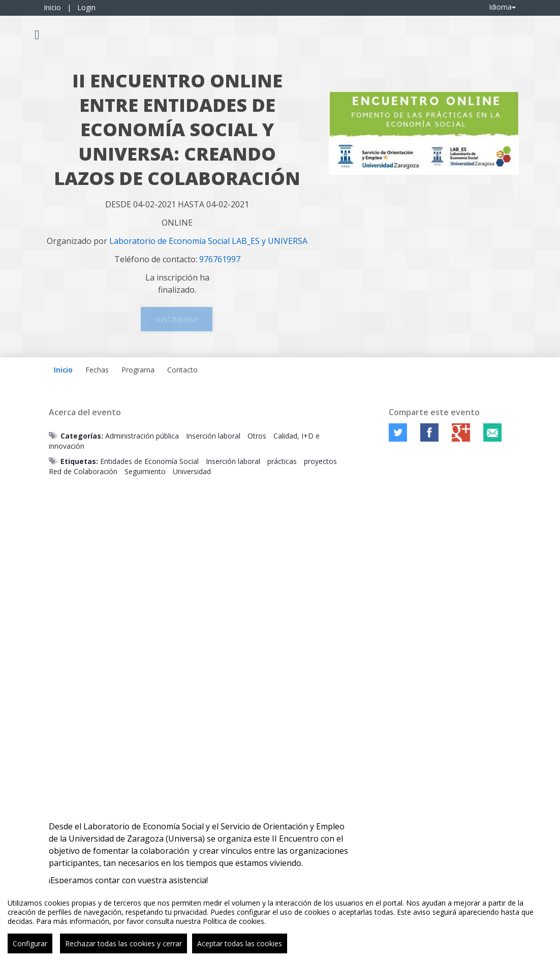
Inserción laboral (213, 436)
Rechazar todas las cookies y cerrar (123, 943)
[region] (280, 922)
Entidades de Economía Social (149, 461)
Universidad (192, 471)
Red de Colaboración (83, 471)
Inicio (52, 7)
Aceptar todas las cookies (240, 943)
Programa (138, 370)
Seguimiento (145, 471)
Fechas (97, 370)
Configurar (30, 943)
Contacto (182, 370)
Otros (257, 436)
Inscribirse (177, 319)
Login (86, 7)
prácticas (282, 461)
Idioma (502, 7)
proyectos (320, 461)
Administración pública (142, 436)
